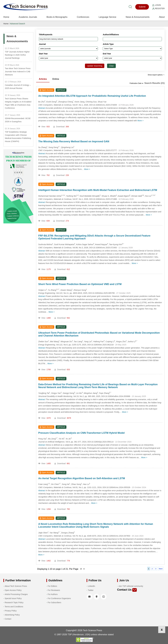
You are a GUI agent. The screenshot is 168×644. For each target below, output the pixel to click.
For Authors (53, 594)
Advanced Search (18, 24)
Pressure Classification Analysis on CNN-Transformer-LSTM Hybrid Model (81, 433)
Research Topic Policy (14, 602)
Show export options (156, 75)
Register (158, 8)
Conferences (83, 17)
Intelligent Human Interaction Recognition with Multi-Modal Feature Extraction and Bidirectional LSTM (98, 190)
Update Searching (95, 66)
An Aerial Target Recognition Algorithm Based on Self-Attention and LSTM (82, 478)
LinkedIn (91, 586)
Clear (111, 66)
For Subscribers (54, 602)
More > (140, 121)
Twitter (91, 590)
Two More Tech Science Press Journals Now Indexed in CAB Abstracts (18, 72)
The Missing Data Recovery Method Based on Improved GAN (74, 141)
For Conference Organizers (59, 598)
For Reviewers (54, 590)
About (162, 17)
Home (6, 17)
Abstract (42, 108)
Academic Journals (28, 17)
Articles (43, 79)
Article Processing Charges (16, 594)
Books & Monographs (57, 17)
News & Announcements (138, 17)
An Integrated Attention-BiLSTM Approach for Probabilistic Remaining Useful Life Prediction (92, 96)
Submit (142, 7)
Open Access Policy (13, 590)
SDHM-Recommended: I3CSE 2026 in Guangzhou (18, 120)
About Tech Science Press (16, 586)
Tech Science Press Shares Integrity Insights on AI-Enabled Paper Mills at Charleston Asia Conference (18, 103)
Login (157, 5)
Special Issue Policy (13, 598)
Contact (8, 619)
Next (161, 569)
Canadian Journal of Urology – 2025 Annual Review (18, 87)
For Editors (52, 586)
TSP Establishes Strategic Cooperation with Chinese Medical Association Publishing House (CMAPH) (18, 137)
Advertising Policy (12, 615)
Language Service (108, 17)
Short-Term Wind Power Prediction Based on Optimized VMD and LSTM (80, 284)
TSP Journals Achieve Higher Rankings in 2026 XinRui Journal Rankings (17, 55)
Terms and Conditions (14, 607)
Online (56, 79)
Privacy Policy (11, 611)
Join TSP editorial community (131, 586)
